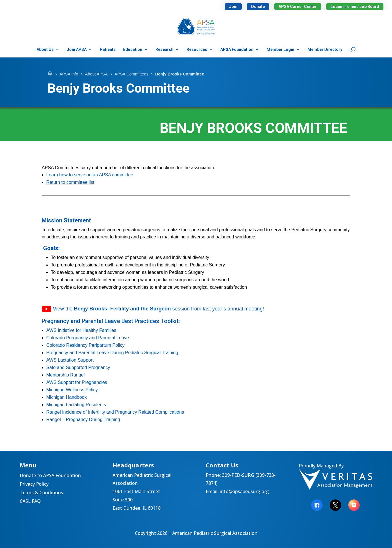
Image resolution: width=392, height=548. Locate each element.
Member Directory (325, 50)
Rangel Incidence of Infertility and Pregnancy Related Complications (115, 412)
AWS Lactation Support (70, 360)
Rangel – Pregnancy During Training (83, 420)
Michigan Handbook (66, 397)
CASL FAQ (30, 502)
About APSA (96, 74)
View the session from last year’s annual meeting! (153, 309)
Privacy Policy (34, 485)
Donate (258, 7)
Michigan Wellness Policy (72, 390)
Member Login (280, 50)
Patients (108, 50)
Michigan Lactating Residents (76, 405)
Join (233, 7)
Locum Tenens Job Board (355, 7)
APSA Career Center (298, 7)
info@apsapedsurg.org (244, 491)
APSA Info (69, 74)
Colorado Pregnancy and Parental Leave (88, 338)
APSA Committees (131, 74)
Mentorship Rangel (65, 375)
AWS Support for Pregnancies (77, 382)
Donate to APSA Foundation (50, 476)
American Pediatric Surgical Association (215, 533)
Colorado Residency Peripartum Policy (85, 345)
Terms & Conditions (41, 493)
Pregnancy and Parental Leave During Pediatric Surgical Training (112, 353)
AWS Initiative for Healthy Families (81, 330)
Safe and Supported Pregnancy (78, 367)
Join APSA (77, 50)
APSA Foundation (237, 50)
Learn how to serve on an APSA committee (90, 175)
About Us (45, 50)
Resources (197, 50)
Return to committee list (70, 182)
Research (164, 50)
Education (133, 50)
